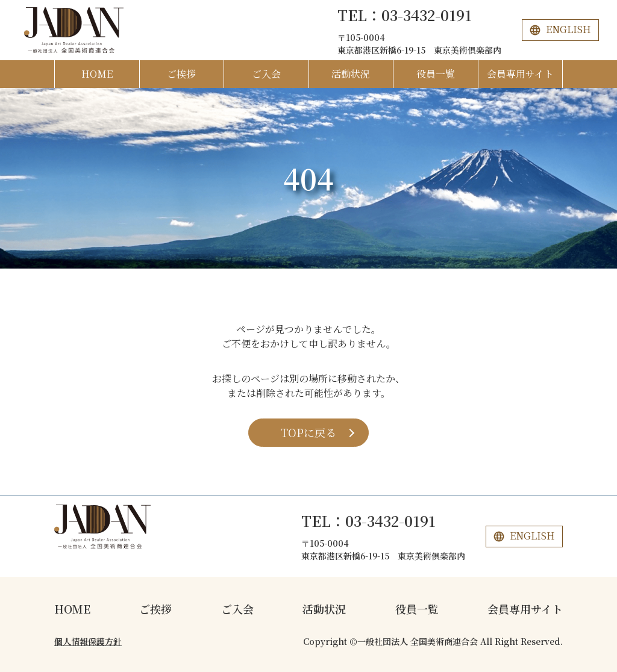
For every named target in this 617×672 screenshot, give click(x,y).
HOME (97, 74)
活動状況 (351, 74)
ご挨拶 (181, 74)
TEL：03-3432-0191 (405, 15)
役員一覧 (436, 74)
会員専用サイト (520, 74)
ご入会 (266, 74)
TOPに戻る (308, 432)
